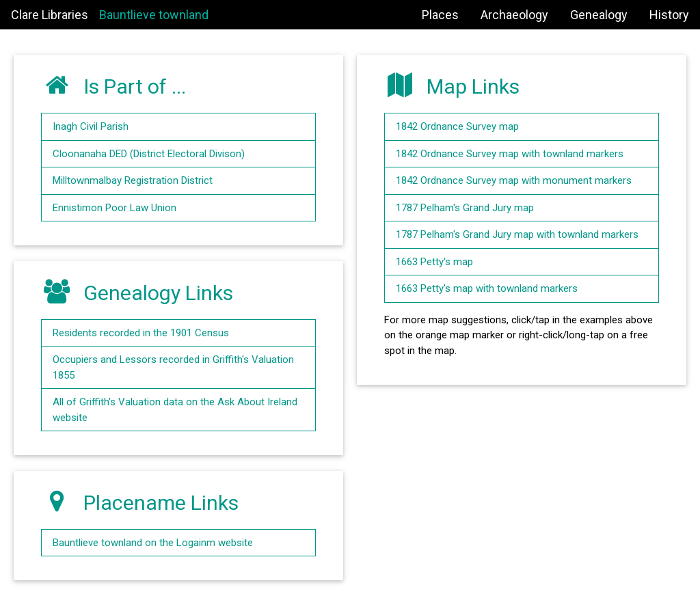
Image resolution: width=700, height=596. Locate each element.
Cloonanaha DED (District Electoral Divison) (149, 154)
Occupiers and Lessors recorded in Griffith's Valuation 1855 (173, 367)
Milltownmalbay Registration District (133, 180)
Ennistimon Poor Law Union (115, 208)
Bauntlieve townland (154, 15)
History (669, 15)
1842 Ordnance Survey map (457, 126)
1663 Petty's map (434, 262)
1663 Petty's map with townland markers (487, 288)
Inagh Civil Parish (91, 126)
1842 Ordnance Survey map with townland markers (510, 154)
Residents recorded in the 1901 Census (141, 333)
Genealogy (599, 15)
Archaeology (514, 15)
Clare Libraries (50, 15)
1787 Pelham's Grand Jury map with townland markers (517, 234)
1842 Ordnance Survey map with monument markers (514, 180)
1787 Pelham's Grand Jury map (465, 208)
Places (440, 15)
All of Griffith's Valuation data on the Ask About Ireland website (175, 410)
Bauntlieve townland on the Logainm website (153, 543)
